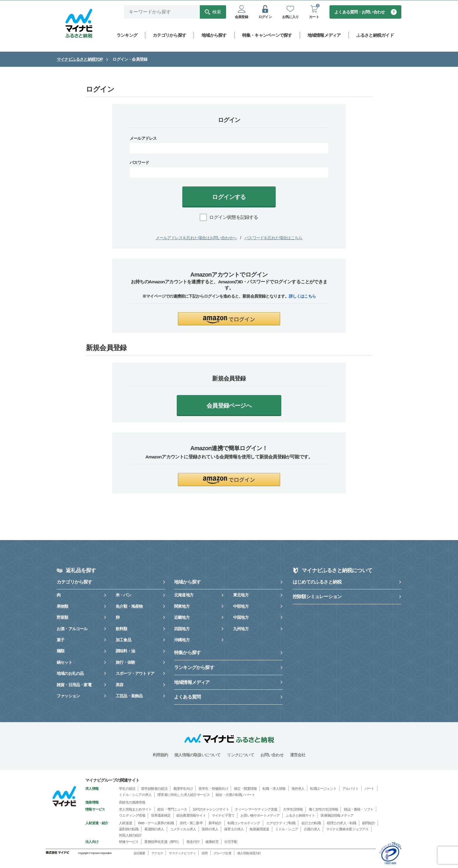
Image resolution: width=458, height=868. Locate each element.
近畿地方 (182, 618)
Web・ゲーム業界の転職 (156, 823)
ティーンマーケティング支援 (256, 810)
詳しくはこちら (302, 296)
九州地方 (241, 629)
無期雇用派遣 (259, 829)
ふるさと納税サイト (300, 816)
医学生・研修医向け (213, 789)
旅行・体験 (125, 663)
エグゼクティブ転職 (281, 823)
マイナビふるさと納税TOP (80, 60)
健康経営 (212, 842)
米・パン (123, 595)
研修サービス (129, 842)
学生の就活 (127, 789)
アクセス (157, 853)
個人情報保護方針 (249, 853)
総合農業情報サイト (191, 816)
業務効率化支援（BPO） (162, 842)
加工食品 (123, 640)
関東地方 (182, 607)
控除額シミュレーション (317, 597)
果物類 (63, 607)
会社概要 (139, 853)
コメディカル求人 (183, 829)
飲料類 (122, 629)
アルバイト (351, 789)
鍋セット (64, 663)
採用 (204, 853)
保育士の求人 (234, 829)
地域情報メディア (192, 683)
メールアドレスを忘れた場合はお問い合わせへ (196, 238)
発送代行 (193, 842)
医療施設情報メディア (337, 816)
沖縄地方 (182, 640)
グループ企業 (222, 853)
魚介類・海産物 (129, 607)
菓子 (60, 640)
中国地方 (241, 618)
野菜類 (63, 618)
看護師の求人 (154, 829)
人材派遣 (125, 823)
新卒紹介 (215, 823)
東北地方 (241, 595)
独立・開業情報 (245, 789)
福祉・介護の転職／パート (235, 795)
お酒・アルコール (72, 629)
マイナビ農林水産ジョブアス (347, 829)
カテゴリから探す (74, 582)
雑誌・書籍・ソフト (359, 810)
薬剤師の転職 (129, 829)
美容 (119, 685)
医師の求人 (210, 829)
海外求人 (298, 789)
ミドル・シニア (287, 829)
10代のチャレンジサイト (211, 810)
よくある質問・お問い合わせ (360, 12)
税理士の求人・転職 (342, 823)
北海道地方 (184, 595)
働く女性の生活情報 (323, 810)
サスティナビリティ (182, 853)
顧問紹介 (369, 823)
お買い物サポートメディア (260, 816)
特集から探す (187, 653)
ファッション (68, 696)
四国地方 (182, 629)
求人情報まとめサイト (135, 810)
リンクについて (240, 755)
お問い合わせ (272, 755)
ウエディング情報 (132, 816)
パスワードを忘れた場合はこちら (273, 238)
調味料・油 (125, 651)
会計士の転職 (311, 823)
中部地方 (241, 607)
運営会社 (298, 755)
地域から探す (187, 582)
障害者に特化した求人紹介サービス (184, 795)
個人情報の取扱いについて (197, 755)
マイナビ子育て (223, 816)
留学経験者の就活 (154, 789)
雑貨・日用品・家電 (74, 685)
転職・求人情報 (274, 789)
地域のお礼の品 (70, 674)
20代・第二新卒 (191, 823)
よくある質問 (187, 697)
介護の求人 (312, 829)
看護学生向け (183, 789)
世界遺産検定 (161, 816)
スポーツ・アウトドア (135, 674)
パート (369, 789)
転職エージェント (323, 789)
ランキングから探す (194, 668)
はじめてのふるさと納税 (317, 582)
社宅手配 (231, 842)
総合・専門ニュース (172, 810)
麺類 (60, 651)
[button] (229, 319)
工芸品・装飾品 (129, 696)
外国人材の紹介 (130, 836)
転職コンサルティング (244, 823)
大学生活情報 (293, 810)
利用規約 (161, 755)
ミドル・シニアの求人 (135, 795)
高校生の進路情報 (132, 803)
